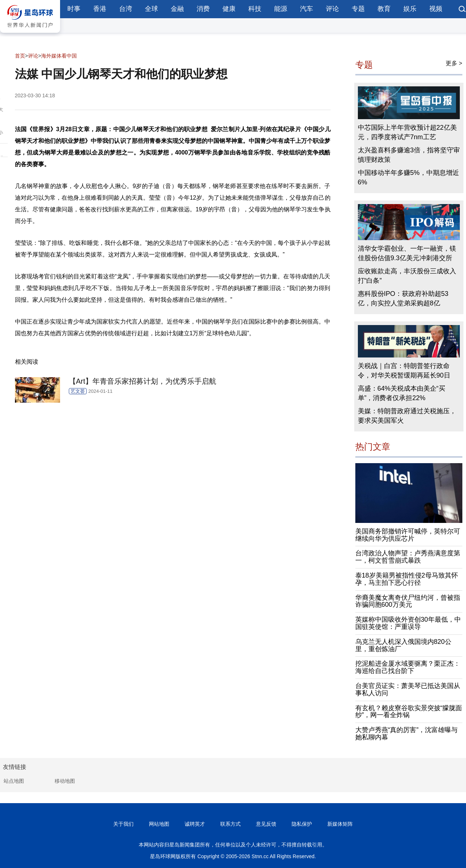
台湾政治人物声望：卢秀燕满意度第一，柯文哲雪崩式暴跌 (408, 557)
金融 (177, 9)
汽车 (307, 9)
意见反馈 (266, 824)
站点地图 (14, 781)
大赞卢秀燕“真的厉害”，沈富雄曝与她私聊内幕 (407, 734)
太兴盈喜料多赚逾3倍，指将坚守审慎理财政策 (409, 155)
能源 (281, 9)
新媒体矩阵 (340, 824)
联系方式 (230, 824)
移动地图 (65, 781)
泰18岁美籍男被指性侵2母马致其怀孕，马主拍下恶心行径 (407, 579)
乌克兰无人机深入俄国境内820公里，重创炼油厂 (403, 645)
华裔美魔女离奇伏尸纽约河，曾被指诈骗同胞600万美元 (408, 601)
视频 (436, 9)
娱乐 (410, 9)
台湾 (126, 9)
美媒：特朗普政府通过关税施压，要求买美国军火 (407, 416)
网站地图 (159, 824)
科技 (255, 9)
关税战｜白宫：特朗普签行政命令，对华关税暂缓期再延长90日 (404, 371)
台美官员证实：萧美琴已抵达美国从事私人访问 (408, 689)
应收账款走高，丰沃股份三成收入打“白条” (407, 276)
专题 (358, 9)
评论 (332, 9)
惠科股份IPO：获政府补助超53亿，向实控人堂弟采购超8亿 (403, 298)
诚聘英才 (195, 824)
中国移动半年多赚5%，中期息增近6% (408, 177)
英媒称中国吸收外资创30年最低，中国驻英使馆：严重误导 (408, 623)
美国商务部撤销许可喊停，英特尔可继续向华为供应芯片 (408, 535)
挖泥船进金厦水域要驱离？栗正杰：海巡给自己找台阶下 (408, 667)
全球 (151, 9)
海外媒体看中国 (59, 56)
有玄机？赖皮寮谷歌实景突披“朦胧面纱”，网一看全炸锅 (409, 712)
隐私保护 (302, 824)
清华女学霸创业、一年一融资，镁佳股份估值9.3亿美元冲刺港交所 (407, 253)
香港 (100, 9)
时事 (74, 9)
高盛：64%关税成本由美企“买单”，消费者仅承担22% (402, 393)
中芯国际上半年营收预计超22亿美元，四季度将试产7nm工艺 (407, 132)
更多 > (454, 63)
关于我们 (123, 824)
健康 (229, 9)
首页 (20, 56)
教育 (384, 9)
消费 (203, 9)
